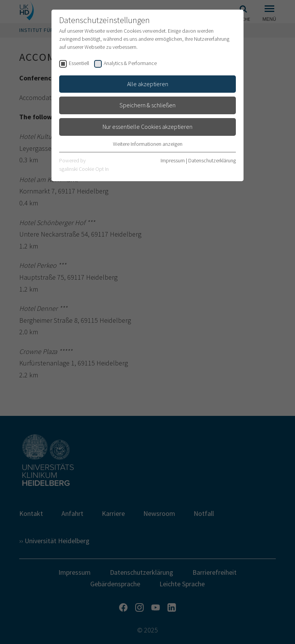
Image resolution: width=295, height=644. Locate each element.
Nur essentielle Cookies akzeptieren (147, 127)
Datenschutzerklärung (212, 160)
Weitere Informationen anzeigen (148, 144)
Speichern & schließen (147, 105)
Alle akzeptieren (148, 84)
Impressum (173, 160)
